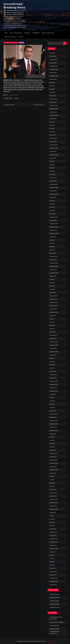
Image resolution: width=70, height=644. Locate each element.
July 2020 (52, 201)
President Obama (8, 98)
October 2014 (53, 427)
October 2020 (53, 191)
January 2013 (53, 496)
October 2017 (53, 309)
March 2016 (53, 371)
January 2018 (53, 299)
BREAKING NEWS (10, 105)
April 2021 (52, 171)
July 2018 (52, 279)
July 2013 (52, 476)
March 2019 (53, 253)
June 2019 (52, 243)
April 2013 (52, 486)
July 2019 (52, 240)
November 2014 (54, 424)
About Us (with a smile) (16, 33)
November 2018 (54, 266)
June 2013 (52, 480)
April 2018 (52, 289)
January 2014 (53, 457)
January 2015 (53, 417)
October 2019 (53, 230)
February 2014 (54, 453)
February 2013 (54, 493)
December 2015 (54, 381)
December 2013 (54, 460)
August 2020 (53, 197)
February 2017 (54, 335)
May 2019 (52, 247)
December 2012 (54, 499)
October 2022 (53, 112)
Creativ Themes (49, 641)
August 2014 (53, 434)
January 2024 (53, 63)
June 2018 (52, 283)
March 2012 (53, 529)
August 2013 (53, 473)
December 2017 (54, 302)
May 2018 (52, 286)
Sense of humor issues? (48, 33)
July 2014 (52, 437)
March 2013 (53, 490)
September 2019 (54, 234)
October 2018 (53, 270)
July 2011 (52, 555)
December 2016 (54, 342)
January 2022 (53, 142)
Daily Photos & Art (55, 594)
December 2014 (54, 421)
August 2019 (53, 237)
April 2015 (52, 407)
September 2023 (54, 76)
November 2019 (54, 227)
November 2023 (54, 69)
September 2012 (54, 509)
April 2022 (52, 132)
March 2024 (53, 56)
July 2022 (52, 122)
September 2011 (54, 549)
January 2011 (53, 575)
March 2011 (53, 568)
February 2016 (54, 375)
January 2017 (53, 339)
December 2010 (54, 578)
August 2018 (53, 276)
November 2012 (54, 503)
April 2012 (52, 526)
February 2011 (54, 572)
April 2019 (52, 250)
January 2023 (53, 102)
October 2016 (53, 348)
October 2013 (53, 467)
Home (6, 33)
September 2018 (54, 273)
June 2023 (52, 86)
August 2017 (53, 316)
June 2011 (52, 558)
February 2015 (54, 414)
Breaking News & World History (11, 43)
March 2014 (53, 450)
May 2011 (52, 562)
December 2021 (54, 145)
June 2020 (52, 204)
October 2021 (53, 151)
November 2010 (54, 581)
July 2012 (52, 516)
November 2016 (54, 345)
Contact (21, 37)
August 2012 (53, 513)
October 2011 (53, 545)
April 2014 (52, 447)
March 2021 (53, 174)
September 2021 (54, 155)
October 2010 (53, 585)
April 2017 (52, 329)
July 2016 (52, 358)
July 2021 (52, 161)
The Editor (27, 33)
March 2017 (53, 332)
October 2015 (53, 388)
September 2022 (54, 115)
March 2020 (53, 214)
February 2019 (54, 256)
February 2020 (54, 217)
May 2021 (52, 168)
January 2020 (53, 220)
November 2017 (54, 306)
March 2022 (53, 135)
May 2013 (52, 483)
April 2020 (52, 211)
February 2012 (54, 532)
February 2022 (54, 138)
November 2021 (54, 148)
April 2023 (52, 92)
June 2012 (52, 519)
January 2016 (53, 378)
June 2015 (52, 401)
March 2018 (53, 293)
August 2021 (53, 158)
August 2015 (53, 394)
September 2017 (54, 312)
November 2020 (54, 188)
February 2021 (54, 178)
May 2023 (52, 89)
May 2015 (52, 404)
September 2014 (54, 430)
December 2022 (54, 106)
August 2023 (53, 79)
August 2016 (53, 355)
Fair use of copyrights (10, 37)
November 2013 (54, 463)
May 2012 (52, 522)
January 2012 (53, 535)
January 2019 (53, 260)
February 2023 (54, 99)
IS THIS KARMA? (36, 33)
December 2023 (54, 66)
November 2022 (54, 109)
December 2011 (54, 539)
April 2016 (52, 368)
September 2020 (54, 194)
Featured (21, 43)
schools (16, 98)
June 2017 (52, 322)
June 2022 (52, 125)
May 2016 (52, 365)
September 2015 (54, 391)
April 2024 (52, 53)
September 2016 (54, 352)
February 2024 (54, 60)
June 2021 (52, 165)
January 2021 (53, 181)
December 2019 (54, 224)
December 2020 (54, 184)
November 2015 (54, 384)
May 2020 (52, 207)
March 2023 (53, 96)
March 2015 (53, 411)
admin (6, 95)
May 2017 (52, 325)
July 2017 (52, 319)
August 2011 (53, 552)
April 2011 (52, 565)
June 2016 (52, 362)
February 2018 (54, 296)
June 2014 (52, 440)
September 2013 (54, 470)
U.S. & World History (38, 105)
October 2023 (53, 73)
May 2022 (52, 128)
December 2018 (54, 263)
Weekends (52, 629)
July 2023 (52, 83)
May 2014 (52, 444)
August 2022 (53, 119)
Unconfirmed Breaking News (15, 6)
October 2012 (53, 506)
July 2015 (52, 398)
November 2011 (54, 542)
